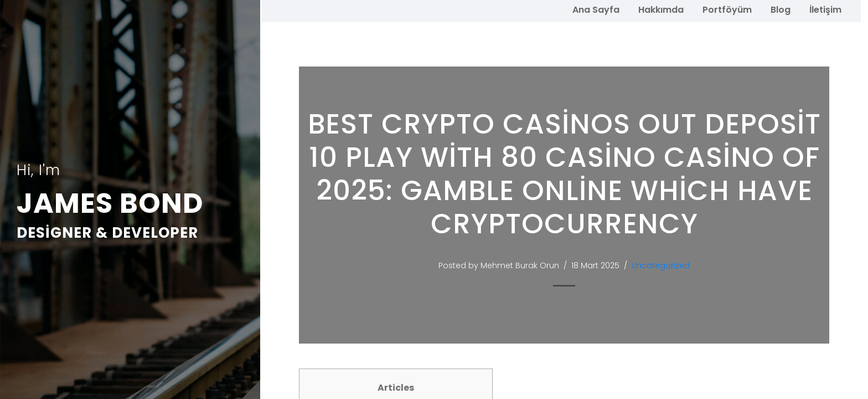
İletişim (825, 10)
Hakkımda (661, 10)
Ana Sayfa (596, 10)
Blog (781, 10)
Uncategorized (661, 265)
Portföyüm (727, 10)
